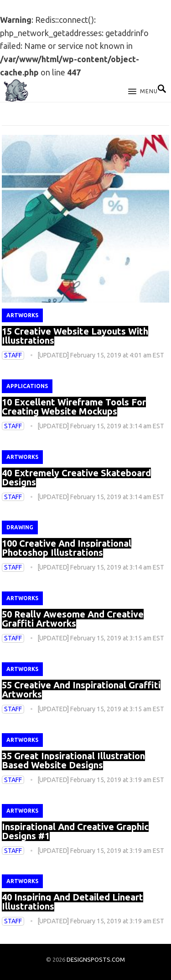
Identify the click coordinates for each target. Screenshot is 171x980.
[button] (143, 92)
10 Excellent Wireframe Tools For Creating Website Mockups (74, 407)
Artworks (22, 315)
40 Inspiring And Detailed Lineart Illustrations (73, 902)
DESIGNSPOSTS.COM (96, 959)
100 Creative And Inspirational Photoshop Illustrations (67, 548)
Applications (27, 386)
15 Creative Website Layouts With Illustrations (75, 336)
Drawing (20, 527)
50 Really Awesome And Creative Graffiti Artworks (73, 619)
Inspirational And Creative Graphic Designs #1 (75, 831)
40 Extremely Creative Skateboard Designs (76, 477)
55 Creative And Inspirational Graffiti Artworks (81, 690)
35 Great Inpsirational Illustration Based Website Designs (73, 760)
